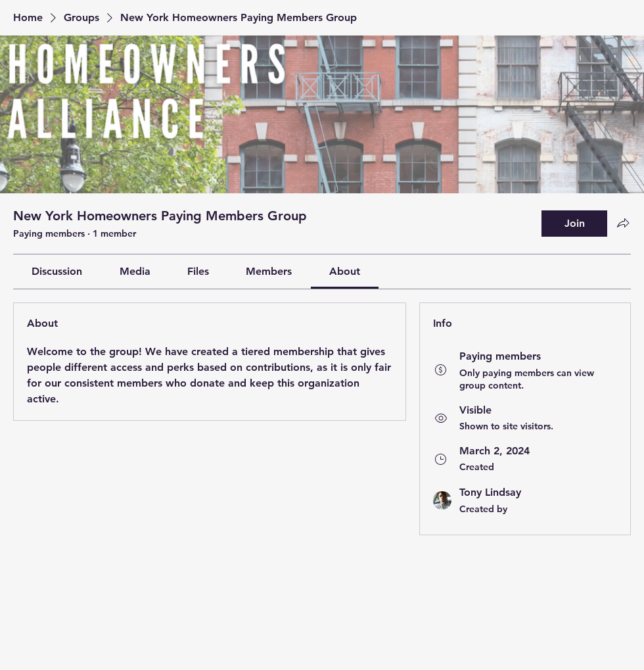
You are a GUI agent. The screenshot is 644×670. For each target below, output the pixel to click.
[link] (57, 271)
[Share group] (623, 223)
